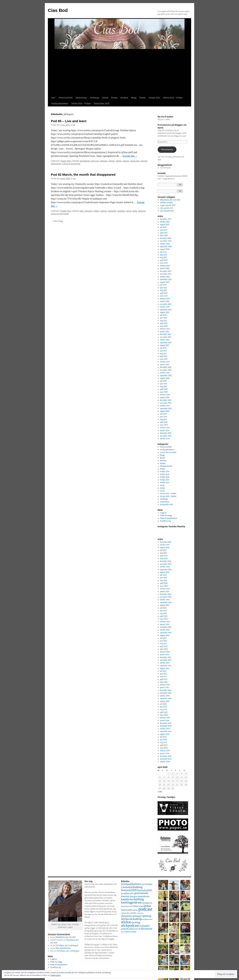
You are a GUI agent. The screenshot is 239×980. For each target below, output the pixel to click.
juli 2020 (163, 381)
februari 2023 (165, 299)
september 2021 (166, 343)
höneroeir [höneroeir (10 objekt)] (125, 896)
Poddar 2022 (154, 98)
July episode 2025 (167, 208)
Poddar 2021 (66, 161)
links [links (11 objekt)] (136, 906)
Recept (114, 98)
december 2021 (166, 334)
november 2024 (166, 241)
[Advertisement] (120, 72)
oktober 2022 (165, 307)
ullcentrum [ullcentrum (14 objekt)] (146, 929)
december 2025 (166, 219)
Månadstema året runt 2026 (170, 200)
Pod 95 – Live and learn (69, 121)
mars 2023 (164, 296)
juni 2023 (164, 288)
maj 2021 (163, 354)
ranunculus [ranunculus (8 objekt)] (125, 913)
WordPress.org (165, 521)
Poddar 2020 (165, 477)
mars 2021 (164, 359)
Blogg (134, 98)
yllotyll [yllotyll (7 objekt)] (127, 932)
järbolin (112, 161)
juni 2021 (164, 351)
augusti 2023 (165, 282)
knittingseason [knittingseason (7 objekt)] (147, 903)
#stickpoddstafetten (60, 103)
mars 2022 (164, 326)
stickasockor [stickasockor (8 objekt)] (147, 919)
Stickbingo (95, 98)
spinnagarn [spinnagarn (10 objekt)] (137, 916)
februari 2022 (165, 329)
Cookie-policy (56, 975)
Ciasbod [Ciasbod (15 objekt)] (125, 887)
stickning (142, 211)
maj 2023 (163, 290)
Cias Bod (58, 10)
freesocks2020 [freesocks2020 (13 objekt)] (144, 890)
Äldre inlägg (57, 221)
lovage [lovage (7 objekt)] (141, 906)
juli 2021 (163, 348)
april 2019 (164, 422)
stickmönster (165, 502)
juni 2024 (164, 255)
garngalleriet (85, 161)
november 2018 (166, 436)
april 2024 (164, 260)
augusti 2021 (165, 345)
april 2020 (164, 389)
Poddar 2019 (165, 474)
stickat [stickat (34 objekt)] (126, 922)
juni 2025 (164, 230)
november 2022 (166, 304)
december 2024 (166, 238)
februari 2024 (165, 266)
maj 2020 (163, 386)
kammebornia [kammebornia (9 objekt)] (144, 896)
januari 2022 (165, 332)
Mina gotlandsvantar (63, 948)
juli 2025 (163, 227)
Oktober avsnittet (166, 203)
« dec (160, 792)
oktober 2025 (165, 222)
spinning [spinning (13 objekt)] (147, 916)
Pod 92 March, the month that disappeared (83, 175)
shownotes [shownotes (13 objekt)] (126, 916)
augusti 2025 (165, 224)
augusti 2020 (165, 378)
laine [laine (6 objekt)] (131, 906)
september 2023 (166, 279)
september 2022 (166, 310)
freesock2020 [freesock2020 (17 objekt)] (129, 890)
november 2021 (166, 337)
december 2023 (166, 271)
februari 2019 (165, 428)
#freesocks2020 (65, 98)
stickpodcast (56, 164)
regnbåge (121, 211)
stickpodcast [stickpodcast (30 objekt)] (130, 925)
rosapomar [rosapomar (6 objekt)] (140, 913)
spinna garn (135, 161)
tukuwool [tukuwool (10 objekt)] (134, 929)
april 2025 (164, 233)
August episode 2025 (168, 205)
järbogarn (104, 161)
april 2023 (164, 293)
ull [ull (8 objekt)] (139, 929)
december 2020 (166, 367)
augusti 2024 (165, 249)
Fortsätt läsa (130, 156)
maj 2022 (163, 321)
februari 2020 (165, 395)
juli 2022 (163, 315)
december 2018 (166, 433)
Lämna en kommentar (71, 164)
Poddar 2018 (165, 472)
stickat (162, 488)
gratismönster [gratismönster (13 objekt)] (141, 893)
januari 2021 (165, 364)
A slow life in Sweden (168, 452)
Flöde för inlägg (166, 515)
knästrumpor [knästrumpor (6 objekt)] (125, 906)
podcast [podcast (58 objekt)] (145, 909)
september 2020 (166, 375)
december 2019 (166, 400)
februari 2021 (165, 362)
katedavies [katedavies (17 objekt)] (127, 899)
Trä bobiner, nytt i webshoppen (67, 945)
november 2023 (166, 274)
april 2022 (164, 323)
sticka (135, 211)
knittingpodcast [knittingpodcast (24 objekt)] (131, 902)
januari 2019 (165, 430)
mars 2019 (164, 425)
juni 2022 (164, 318)
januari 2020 (165, 397)
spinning (144, 161)
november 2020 (166, 370)
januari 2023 (165, 301)
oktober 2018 (165, 439)
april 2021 (164, 356)
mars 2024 (164, 263)
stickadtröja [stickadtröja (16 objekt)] (136, 919)
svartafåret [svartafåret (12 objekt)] (144, 926)
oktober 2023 (165, 277)
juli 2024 (163, 252)
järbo (82, 211)
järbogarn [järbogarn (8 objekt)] (134, 896)
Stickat (105, 98)
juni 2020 (164, 384)
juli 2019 (163, 414)
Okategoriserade (166, 466)
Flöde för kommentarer (169, 518)
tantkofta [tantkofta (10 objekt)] (125, 929)
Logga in (163, 513)
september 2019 (166, 408)
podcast (126, 161)
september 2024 (166, 246)
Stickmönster (81, 98)
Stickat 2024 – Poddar (81, 103)
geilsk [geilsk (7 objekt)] (132, 893)
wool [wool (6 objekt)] (123, 932)
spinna (129, 211)
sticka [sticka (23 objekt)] (125, 919)
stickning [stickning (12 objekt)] (136, 922)
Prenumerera (167, 150)
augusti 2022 (165, 312)
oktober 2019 (165, 406)
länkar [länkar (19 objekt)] (147, 906)
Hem (53, 98)
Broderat (124, 98)
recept (162, 485)
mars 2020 (164, 392)
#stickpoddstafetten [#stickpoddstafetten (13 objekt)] (131, 884)
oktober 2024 (165, 244)
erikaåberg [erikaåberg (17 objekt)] (136, 887)
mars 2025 (164, 235)
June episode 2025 (167, 211)
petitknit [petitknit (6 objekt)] (135, 910)
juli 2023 (163, 285)
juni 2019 (164, 417)
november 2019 (166, 403)
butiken (163, 463)
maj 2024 (163, 257)
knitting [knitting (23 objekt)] (139, 899)
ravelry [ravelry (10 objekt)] (133, 913)
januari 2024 (165, 268)
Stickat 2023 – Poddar (173, 98)
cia (74, 125)
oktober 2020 (165, 373)
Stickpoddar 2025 (102, 103)
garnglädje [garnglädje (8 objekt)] (125, 893)
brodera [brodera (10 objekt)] (149, 884)
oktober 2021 (165, 340)
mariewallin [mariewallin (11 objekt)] (127, 910)
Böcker (163, 458)
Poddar (143, 98)
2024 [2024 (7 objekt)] (143, 884)
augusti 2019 (165, 411)
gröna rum (95, 161)
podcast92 (112, 211)
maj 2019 (163, 419)
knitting (119, 161)
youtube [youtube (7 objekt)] (133, 932)
